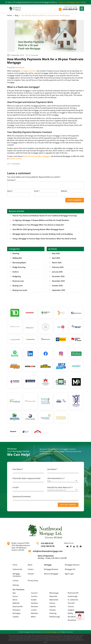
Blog (17, 15)
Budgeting (17, 276)
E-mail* (16, 488)
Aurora (15, 596)
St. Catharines (73, 600)
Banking (16, 253)
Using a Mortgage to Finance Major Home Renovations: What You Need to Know (44, 239)
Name (10, 191)
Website (64, 191)
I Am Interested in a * (56, 478)
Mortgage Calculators (17, 575)
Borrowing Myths (19, 263)
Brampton (16, 610)
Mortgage (48, 565)
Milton (33, 617)
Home (9, 15)
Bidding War (17, 258)
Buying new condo (20, 290)
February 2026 (58, 267)
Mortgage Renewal (51, 569)
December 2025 (58, 276)
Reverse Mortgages (51, 574)
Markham (35, 613)
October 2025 (57, 286)
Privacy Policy (33, 580)
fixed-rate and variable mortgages (36, 156)
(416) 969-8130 (48, 546)
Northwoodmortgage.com (51, 632)
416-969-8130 (47, 543)
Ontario (52, 603)
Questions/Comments (22, 497)
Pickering (53, 613)
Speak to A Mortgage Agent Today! (72, 2)
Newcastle (53, 596)
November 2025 (58, 281)
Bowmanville (18, 606)
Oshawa (52, 610)
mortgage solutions (28, 71)
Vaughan (71, 610)
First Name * (18, 469)
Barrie (15, 600)
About (30, 565)
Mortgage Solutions (72, 565)
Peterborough (55, 617)
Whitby (70, 613)
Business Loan (18, 281)
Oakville (52, 606)
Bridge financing (19, 267)
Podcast (31, 574)
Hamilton (34, 603)
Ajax (14, 593)
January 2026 (57, 272)
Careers (31, 569)
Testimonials (17, 569)
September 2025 (59, 290)
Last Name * (52, 469)
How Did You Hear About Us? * (60, 488)
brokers (16, 272)
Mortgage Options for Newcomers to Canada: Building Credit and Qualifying (43, 234)
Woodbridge (72, 617)
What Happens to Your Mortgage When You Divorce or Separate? (38, 225)
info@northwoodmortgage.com (48, 551)
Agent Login (69, 574)
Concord (34, 593)
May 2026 (56, 253)
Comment (12, 180)
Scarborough (73, 596)
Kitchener (35, 606)
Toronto (71, 606)
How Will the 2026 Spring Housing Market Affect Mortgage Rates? (38, 229)
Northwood (20, 67)
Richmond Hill (73, 593)
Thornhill (71, 603)
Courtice (34, 596)
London (34, 610)
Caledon (16, 617)
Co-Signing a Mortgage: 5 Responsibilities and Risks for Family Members (41, 220)
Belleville (16, 603)
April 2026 (56, 258)
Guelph (34, 600)
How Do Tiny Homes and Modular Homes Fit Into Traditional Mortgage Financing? (45, 216)
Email (37, 191)
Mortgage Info (70, 569)
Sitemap (16, 585)
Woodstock (72, 620)
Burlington (17, 613)
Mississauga (54, 593)
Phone (27, 478)
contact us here (15, 159)
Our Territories (18, 589)
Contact (15, 580)
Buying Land (17, 286)
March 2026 (57, 263)
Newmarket (54, 600)
